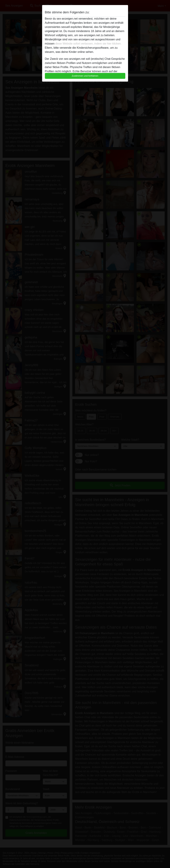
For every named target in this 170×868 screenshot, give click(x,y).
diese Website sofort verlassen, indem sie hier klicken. (88, 44)
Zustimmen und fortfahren (85, 76)
